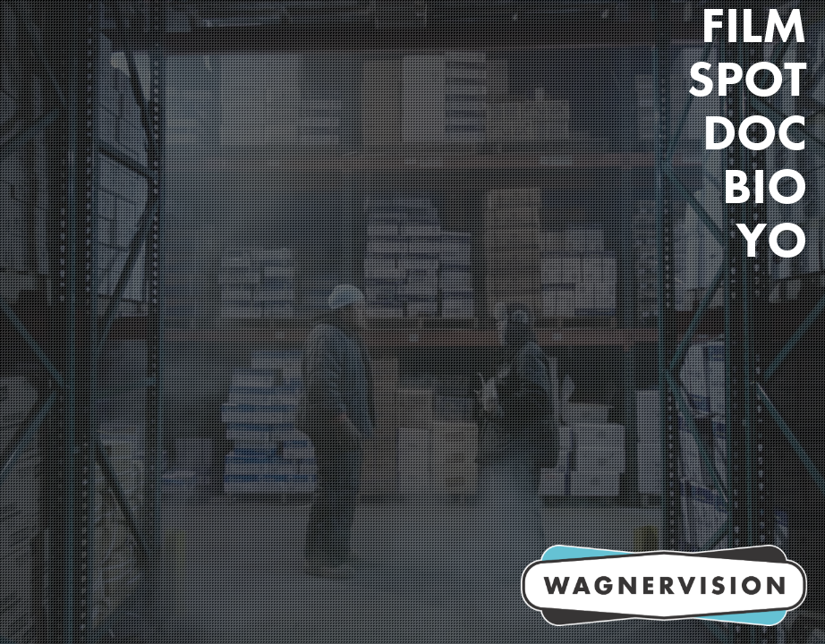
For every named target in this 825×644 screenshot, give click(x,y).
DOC (755, 132)
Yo (771, 240)
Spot (747, 79)
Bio (765, 186)
